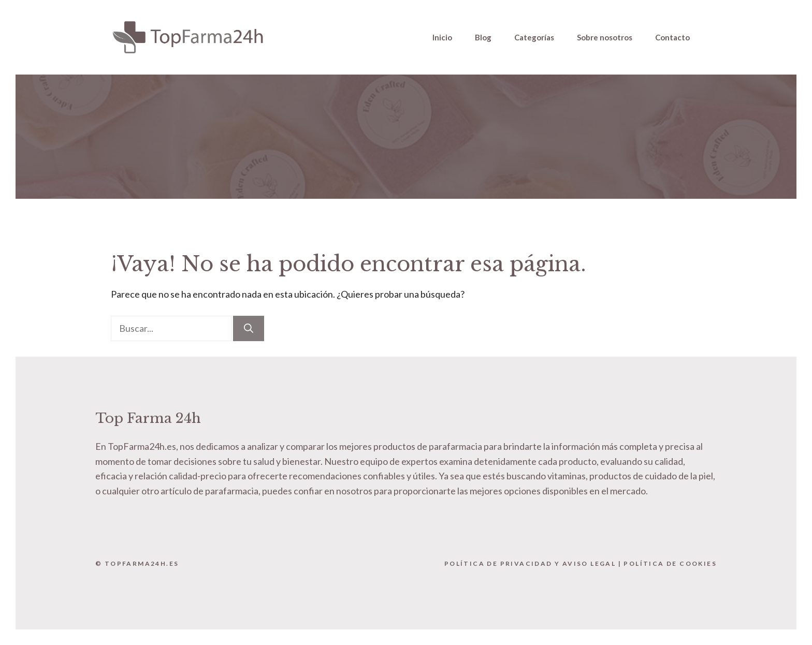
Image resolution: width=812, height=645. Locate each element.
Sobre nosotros (605, 37)
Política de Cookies (670, 563)
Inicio (442, 37)
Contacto (672, 37)
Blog (483, 37)
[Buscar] (249, 328)
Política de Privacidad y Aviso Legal (530, 563)
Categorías (534, 37)
